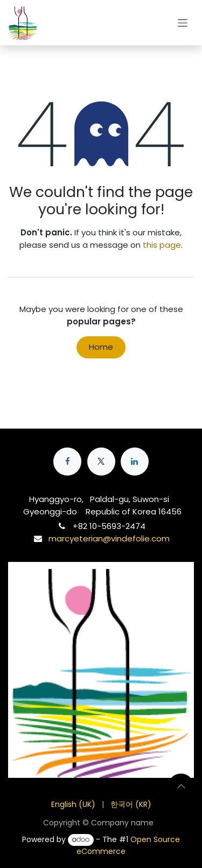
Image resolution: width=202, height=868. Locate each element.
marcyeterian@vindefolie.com (109, 538)
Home (101, 347)
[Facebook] (67, 462)
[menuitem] (73, 805)
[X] (101, 462)
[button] (181, 786)
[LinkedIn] (135, 462)
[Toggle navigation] (183, 22)
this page (162, 245)
